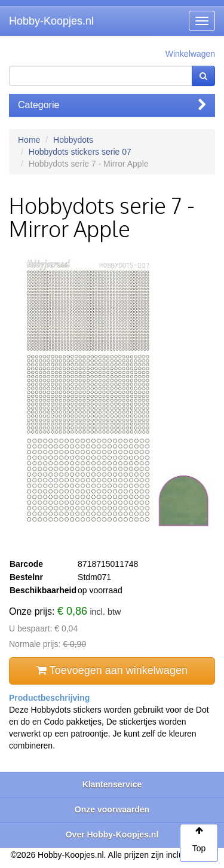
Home (29, 140)
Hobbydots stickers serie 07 (80, 152)
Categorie (112, 105)
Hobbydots (73, 140)
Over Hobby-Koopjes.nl (112, 835)
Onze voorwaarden (112, 809)
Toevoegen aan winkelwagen (112, 670)
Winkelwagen (190, 54)
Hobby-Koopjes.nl (51, 21)
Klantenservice (112, 784)
